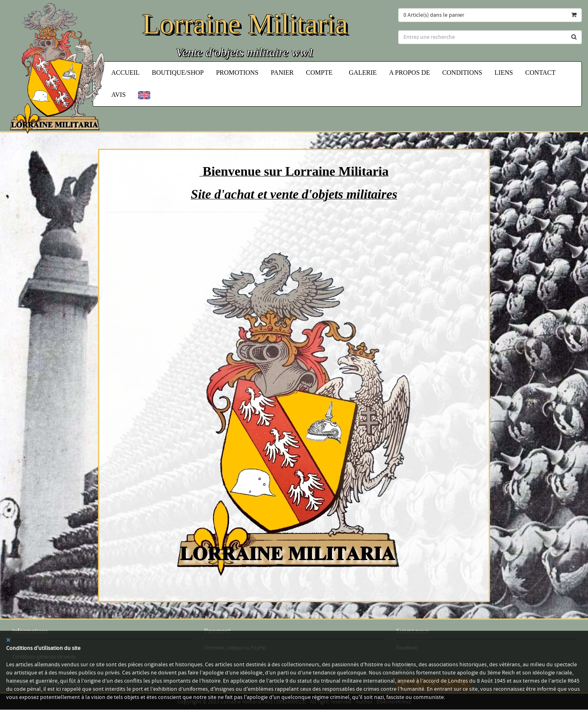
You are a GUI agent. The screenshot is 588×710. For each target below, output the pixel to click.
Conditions (462, 73)
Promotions (237, 73)
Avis (119, 95)
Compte (321, 73)
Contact (540, 73)
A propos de (410, 73)
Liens (504, 73)
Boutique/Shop (178, 73)
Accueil (126, 73)
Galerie (363, 73)
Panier (282, 73)
